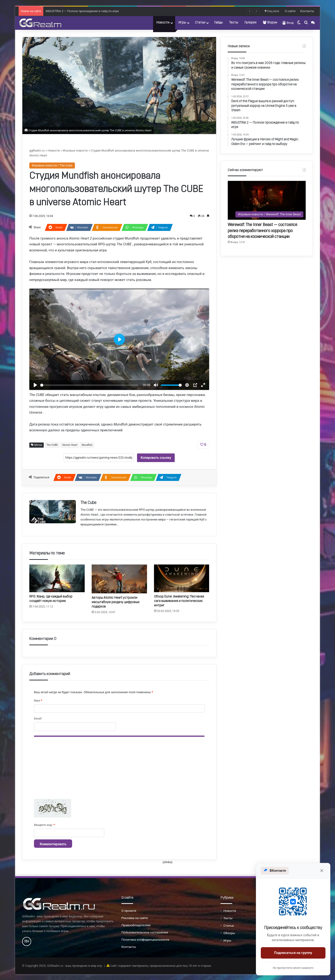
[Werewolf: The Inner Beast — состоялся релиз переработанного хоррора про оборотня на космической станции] (267, 200)
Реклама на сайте (135, 918)
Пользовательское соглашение (145, 932)
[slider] (89, 385)
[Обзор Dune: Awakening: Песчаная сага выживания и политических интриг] (182, 578)
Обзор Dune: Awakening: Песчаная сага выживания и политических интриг (179, 601)
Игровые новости (75, 150)
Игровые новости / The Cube (52, 165)
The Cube (88, 503)
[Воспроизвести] (35, 385)
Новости (163, 23)
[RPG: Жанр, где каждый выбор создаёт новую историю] (57, 578)
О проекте (129, 911)
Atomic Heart (70, 445)
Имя (38, 701)
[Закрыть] (322, 871)
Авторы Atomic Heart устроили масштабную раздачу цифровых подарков (116, 602)
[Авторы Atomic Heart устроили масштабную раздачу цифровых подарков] (119, 579)
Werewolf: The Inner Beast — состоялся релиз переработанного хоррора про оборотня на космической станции (262, 231)
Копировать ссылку (156, 458)
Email (38, 718)
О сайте (290, 11)
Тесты (234, 23)
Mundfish (87, 445)
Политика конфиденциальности (145, 939)
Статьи (200, 23)
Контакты (307, 11)
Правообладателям (136, 925)
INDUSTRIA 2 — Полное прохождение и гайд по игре (82, 11)
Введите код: (44, 825)
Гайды (218, 23)
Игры (182, 23)
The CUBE (52, 445)
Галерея (250, 23)
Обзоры (229, 933)
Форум (270, 23)
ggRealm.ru (37, 150)
